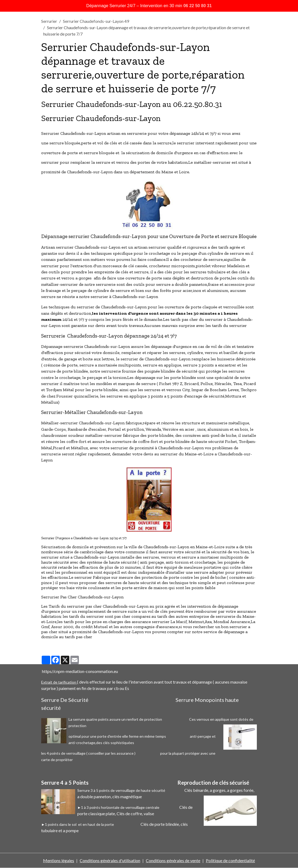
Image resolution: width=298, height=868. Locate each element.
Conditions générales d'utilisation (110, 860)
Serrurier (49, 21)
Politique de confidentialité (230, 860)
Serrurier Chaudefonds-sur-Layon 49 (96, 21)
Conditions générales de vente (173, 860)
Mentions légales (59, 860)
